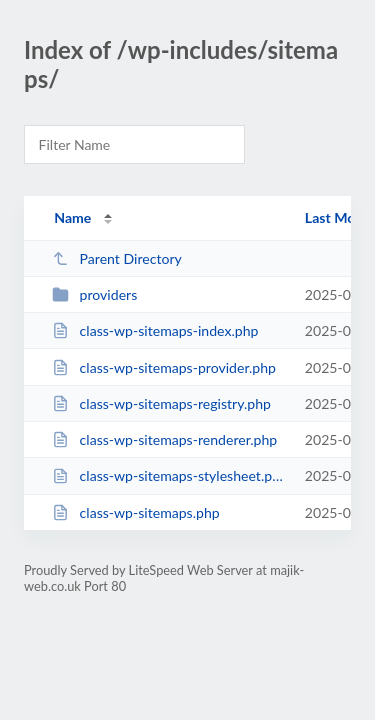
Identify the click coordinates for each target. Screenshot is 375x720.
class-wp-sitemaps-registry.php (161, 403)
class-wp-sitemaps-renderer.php (164, 439)
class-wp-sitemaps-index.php (155, 330)
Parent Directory (117, 258)
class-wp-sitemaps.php (136, 512)
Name (72, 217)
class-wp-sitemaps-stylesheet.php (169, 475)
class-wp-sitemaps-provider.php (164, 367)
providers (94, 294)
